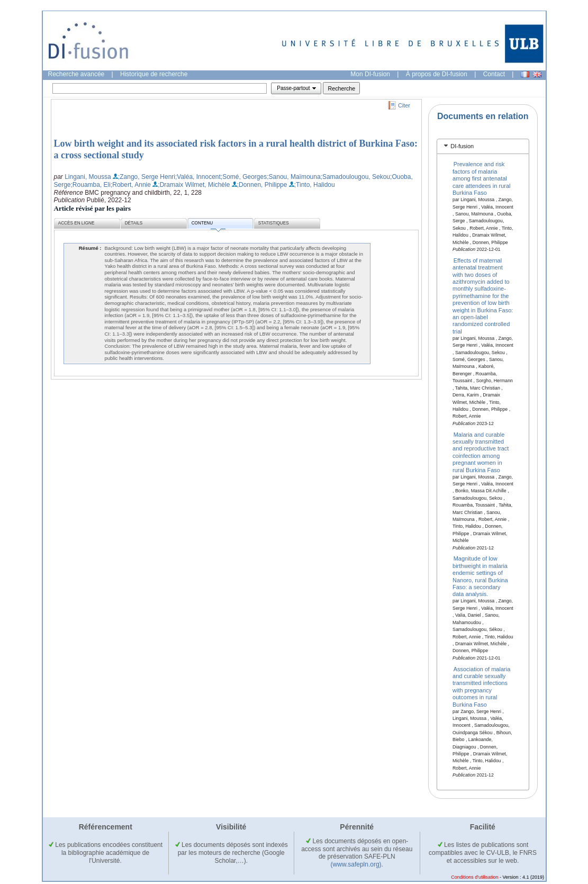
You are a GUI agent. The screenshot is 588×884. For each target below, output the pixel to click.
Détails (134, 223)
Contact (494, 74)
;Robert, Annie (131, 185)
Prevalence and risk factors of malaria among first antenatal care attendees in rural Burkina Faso (481, 178)
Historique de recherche (154, 74)
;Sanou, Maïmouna (293, 177)
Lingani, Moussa (88, 177)
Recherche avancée (76, 74)
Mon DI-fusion (370, 74)
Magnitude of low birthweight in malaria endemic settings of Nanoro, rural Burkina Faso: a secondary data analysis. (480, 576)
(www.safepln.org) (356, 864)
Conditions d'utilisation (474, 877)
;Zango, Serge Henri (147, 177)
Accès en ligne (76, 223)
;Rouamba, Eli (91, 185)
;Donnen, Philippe (262, 185)
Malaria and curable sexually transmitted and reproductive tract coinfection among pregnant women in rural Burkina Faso (481, 452)
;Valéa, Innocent (198, 177)
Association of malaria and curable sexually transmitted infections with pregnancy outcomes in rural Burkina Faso (481, 686)
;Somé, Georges (244, 177)
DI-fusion (462, 146)
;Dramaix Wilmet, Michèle (194, 185)
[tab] (483, 146)
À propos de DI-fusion (437, 74)
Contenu (209, 225)
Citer (404, 105)
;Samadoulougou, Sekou (355, 177)
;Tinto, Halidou (315, 185)
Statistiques (274, 223)
